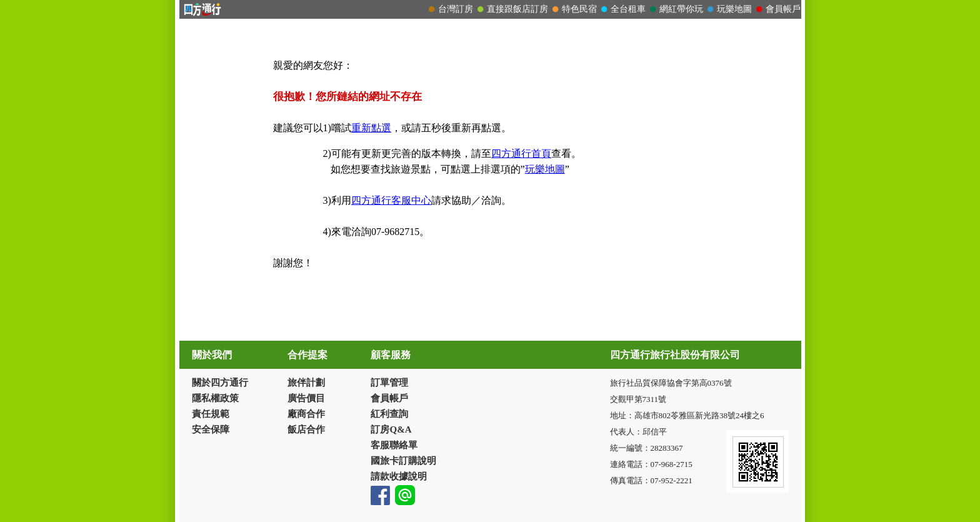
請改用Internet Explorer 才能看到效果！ (490, 9)
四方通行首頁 (521, 153)
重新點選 (371, 128)
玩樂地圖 (545, 169)
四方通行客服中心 (391, 200)
